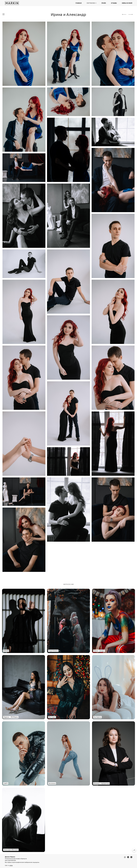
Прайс (104, 3)
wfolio (11, 865)
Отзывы (114, 3)
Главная (78, 3)
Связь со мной (127, 3)
